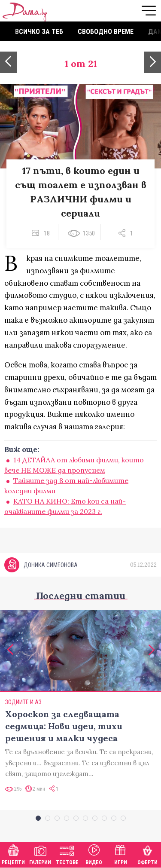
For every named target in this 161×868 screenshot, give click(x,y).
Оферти (147, 854)
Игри (121, 854)
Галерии (40, 854)
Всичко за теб (39, 32)
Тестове (67, 854)
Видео (94, 854)
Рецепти (13, 854)
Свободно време (106, 32)
